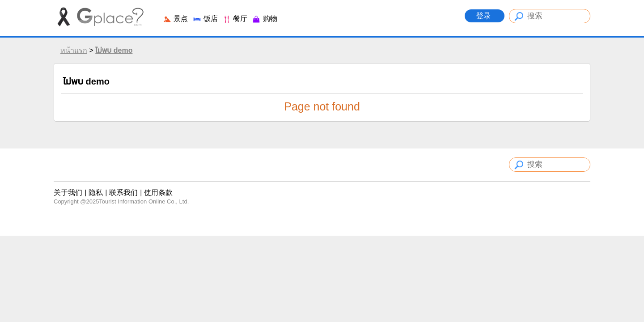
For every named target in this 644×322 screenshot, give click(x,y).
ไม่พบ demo (114, 50)
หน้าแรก (74, 50)
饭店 (205, 19)
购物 (264, 19)
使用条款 (158, 193)
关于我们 (68, 193)
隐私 (96, 193)
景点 (175, 19)
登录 (485, 16)
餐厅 (235, 19)
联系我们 (123, 193)
